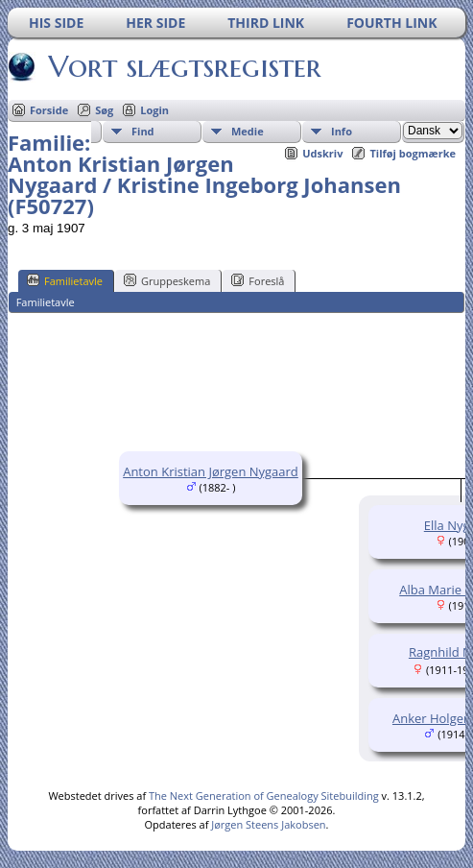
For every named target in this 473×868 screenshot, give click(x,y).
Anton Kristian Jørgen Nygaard (211, 471)
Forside (49, 110)
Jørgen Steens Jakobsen (268, 824)
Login (154, 110)
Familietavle (65, 280)
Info (342, 131)
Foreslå (258, 280)
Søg (104, 110)
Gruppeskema (167, 280)
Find (143, 131)
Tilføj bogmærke (413, 153)
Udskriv (322, 153)
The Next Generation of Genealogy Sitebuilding (264, 796)
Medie (248, 131)
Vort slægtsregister (183, 66)
